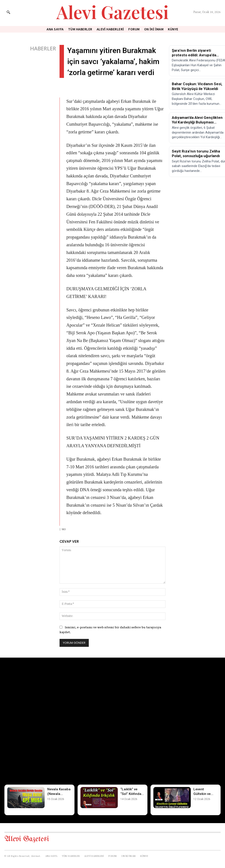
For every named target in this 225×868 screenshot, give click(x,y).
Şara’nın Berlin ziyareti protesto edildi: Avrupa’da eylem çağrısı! (194, 55)
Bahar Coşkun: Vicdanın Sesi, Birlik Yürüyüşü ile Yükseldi (197, 86)
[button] (8, 12)
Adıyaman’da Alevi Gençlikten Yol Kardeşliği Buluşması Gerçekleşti (197, 122)
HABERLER (43, 48)
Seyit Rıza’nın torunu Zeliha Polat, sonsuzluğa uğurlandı (196, 154)
